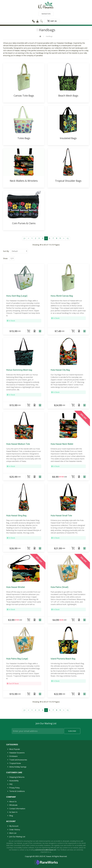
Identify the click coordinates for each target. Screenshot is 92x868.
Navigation (46, 14)
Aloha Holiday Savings (18, 767)
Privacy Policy (15, 788)
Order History (15, 830)
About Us (13, 802)
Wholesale (13, 805)
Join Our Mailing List (17, 837)
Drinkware (13, 756)
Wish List (13, 833)
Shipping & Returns (17, 777)
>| (68, 238)
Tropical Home (15, 763)
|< (24, 238)
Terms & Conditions (17, 791)
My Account (14, 826)
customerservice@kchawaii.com (46, 850)
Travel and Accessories (18, 760)
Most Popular (15, 749)
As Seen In (13, 812)
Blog (11, 816)
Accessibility (14, 781)
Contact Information (17, 809)
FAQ (11, 784)
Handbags (49, 36)
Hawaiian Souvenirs (17, 753)
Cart (52, 21)
